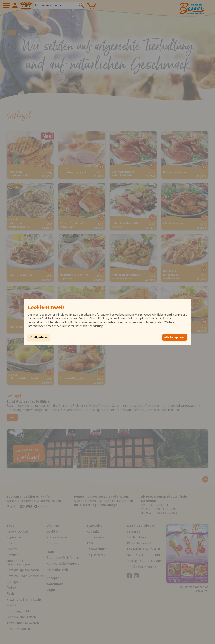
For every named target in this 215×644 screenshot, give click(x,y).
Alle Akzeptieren (175, 337)
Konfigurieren (39, 337)
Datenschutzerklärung (89, 326)
